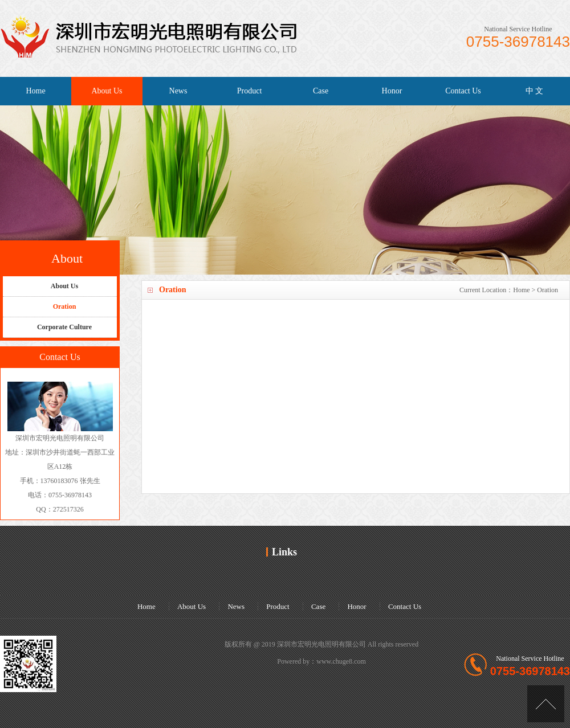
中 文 (535, 91)
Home (35, 91)
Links (284, 552)
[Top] (546, 704)
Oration (547, 290)
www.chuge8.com (341, 661)
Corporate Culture (64, 327)
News (178, 91)
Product (250, 91)
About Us (107, 91)
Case (321, 91)
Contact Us (463, 91)
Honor (392, 91)
